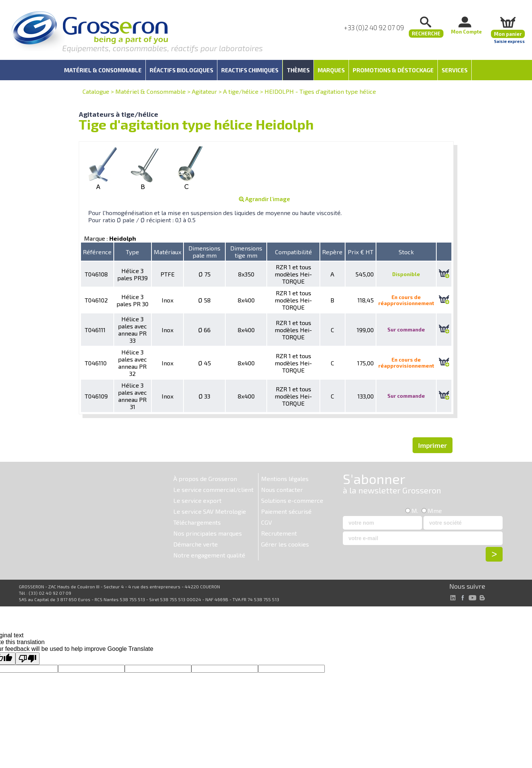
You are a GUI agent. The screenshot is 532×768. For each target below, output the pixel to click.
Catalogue (96, 91)
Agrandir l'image (264, 199)
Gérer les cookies (285, 544)
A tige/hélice (241, 91)
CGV (267, 522)
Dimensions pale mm (204, 252)
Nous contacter (282, 489)
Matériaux (167, 252)
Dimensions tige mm (246, 252)
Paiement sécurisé (286, 511)
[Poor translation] (28, 659)
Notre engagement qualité (209, 555)
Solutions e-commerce (292, 500)
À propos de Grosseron (205, 479)
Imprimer (433, 445)
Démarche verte (196, 544)
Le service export (197, 500)
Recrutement (279, 533)
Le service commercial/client (213, 489)
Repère (332, 252)
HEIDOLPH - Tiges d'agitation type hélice (320, 91)
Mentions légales (285, 479)
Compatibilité (294, 252)
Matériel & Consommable (151, 91)
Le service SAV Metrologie (210, 511)
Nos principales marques (208, 533)
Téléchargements (197, 522)
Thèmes (298, 70)
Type (132, 252)
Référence (97, 252)
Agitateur (204, 91)
